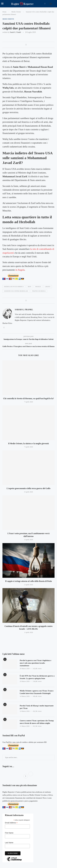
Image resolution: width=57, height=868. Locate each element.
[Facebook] (45, 4)
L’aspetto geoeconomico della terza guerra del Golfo (29, 488)
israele (38, 287)
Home (4, 12)
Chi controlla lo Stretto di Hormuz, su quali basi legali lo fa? (29, 398)
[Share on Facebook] (26, 45)
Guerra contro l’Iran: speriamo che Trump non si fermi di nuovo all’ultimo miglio (37, 722)
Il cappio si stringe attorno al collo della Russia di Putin (28, 581)
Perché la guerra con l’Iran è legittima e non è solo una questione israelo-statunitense (35, 663)
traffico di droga (39, 291)
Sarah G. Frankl (15, 32)
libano (48, 287)
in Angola (20, 270)
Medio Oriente (16, 12)
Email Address (11, 823)
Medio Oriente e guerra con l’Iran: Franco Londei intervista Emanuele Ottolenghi (37, 692)
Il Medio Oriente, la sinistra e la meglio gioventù (28, 443)
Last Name (9, 843)
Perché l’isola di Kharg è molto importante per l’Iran (37, 707)
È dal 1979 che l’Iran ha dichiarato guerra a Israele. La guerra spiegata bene (37, 677)
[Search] (55, 4)
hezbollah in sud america (14, 287)
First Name (9, 833)
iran (29, 287)
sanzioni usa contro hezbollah (16, 291)
